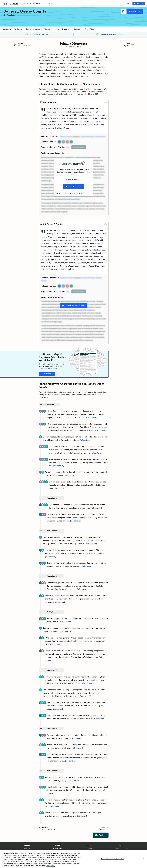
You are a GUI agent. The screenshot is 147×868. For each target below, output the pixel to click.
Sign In (128, 3)
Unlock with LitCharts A (73, 305)
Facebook (89, 849)
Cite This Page (101, 835)
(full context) (92, 418)
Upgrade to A (135, 11)
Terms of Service (121, 849)
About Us (26, 849)
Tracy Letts (11, 15)
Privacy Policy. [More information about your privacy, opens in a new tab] (51, 866)
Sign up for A (139, 3)
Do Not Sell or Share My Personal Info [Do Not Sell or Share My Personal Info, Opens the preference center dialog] (113, 859)
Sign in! (81, 193)
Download (47, 374)
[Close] (144, 859)
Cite (79, 147)
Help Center (58, 849)
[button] (7, 29)
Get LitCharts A (73, 186)
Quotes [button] (57, 29)
